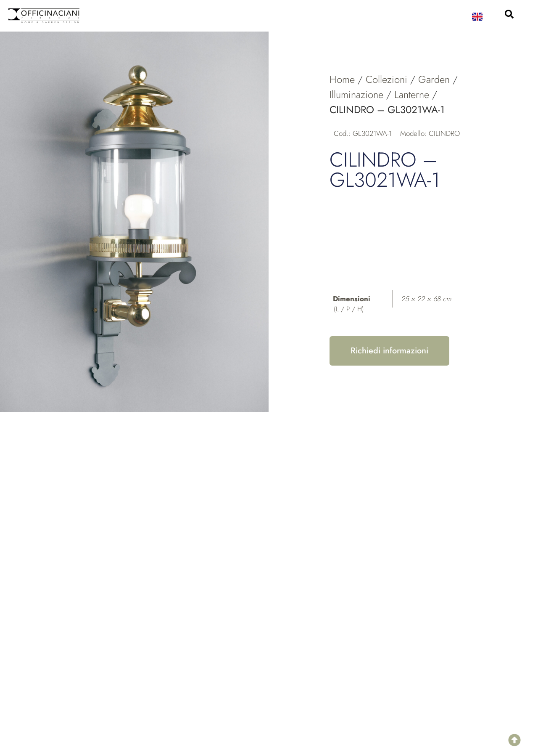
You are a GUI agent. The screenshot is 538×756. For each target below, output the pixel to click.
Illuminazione (356, 94)
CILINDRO (444, 133)
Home (342, 79)
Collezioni (386, 79)
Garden (434, 79)
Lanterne (412, 94)
